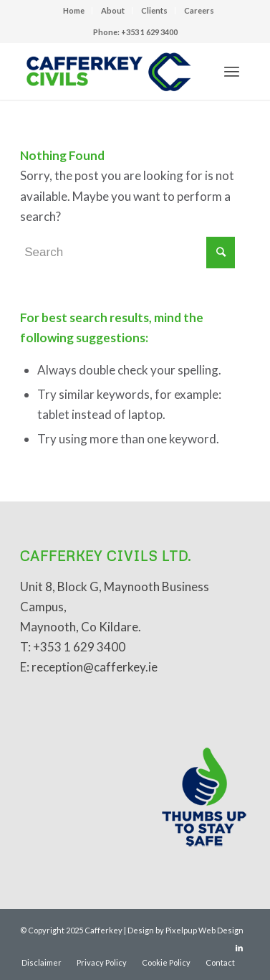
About (113, 10)
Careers (199, 10)
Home (74, 10)
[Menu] (232, 71)
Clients (154, 10)
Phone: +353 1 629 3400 (135, 32)
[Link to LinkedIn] (239, 948)
